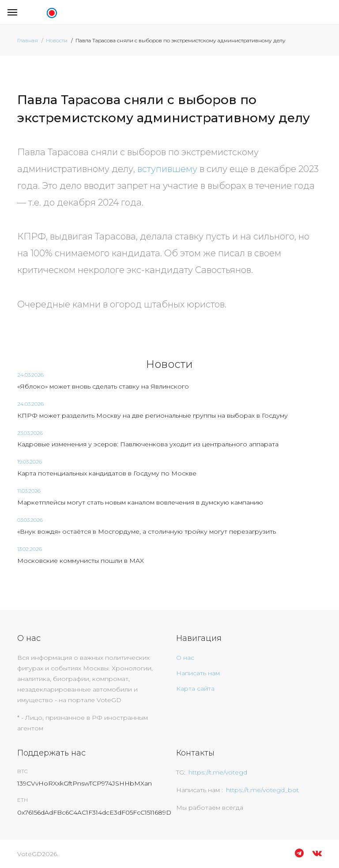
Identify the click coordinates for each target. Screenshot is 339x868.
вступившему (167, 169)
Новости (57, 40)
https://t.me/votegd (218, 772)
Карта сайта (195, 688)
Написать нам (198, 673)
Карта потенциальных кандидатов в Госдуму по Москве (107, 473)
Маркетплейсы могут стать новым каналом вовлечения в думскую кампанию (140, 502)
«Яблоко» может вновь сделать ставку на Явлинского (103, 386)
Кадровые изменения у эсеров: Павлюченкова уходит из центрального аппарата (148, 444)
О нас (185, 658)
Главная (28, 40)
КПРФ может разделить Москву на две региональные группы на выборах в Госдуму (153, 415)
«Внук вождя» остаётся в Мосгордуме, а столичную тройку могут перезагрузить (147, 531)
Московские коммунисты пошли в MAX (81, 561)
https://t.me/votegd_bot (262, 790)
